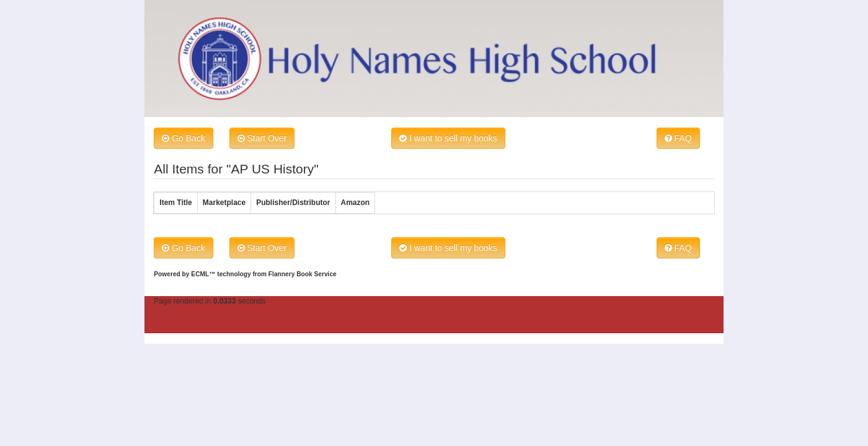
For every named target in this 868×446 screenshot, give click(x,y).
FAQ (678, 138)
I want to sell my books (448, 138)
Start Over (262, 138)
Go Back (184, 138)
